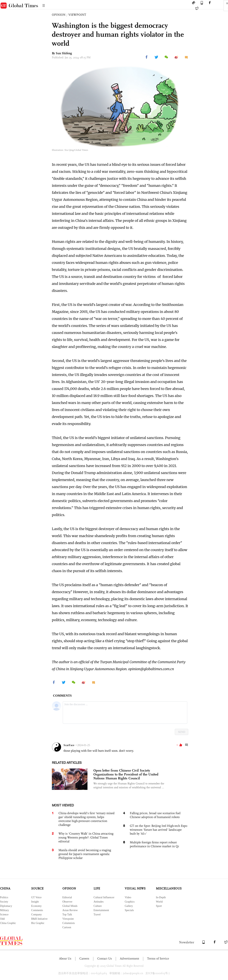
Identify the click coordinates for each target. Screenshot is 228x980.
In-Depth (161, 897)
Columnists (69, 923)
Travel (97, 915)
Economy (36, 906)
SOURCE (37, 888)
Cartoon (67, 927)
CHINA (5, 888)
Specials (129, 910)
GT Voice (36, 897)
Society (4, 902)
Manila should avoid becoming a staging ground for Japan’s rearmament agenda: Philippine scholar (85, 854)
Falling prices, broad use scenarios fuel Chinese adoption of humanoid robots (155, 815)
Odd (2, 919)
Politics (4, 897)
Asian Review (70, 910)
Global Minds (70, 906)
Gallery (129, 906)
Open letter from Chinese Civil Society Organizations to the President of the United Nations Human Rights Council (126, 774)
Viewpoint (68, 919)
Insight (35, 902)
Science (4, 915)
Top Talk (67, 915)
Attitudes (99, 902)
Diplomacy (6, 906)
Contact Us (105, 958)
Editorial (67, 897)
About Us (65, 958)
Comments (37, 910)
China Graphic (8, 923)
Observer (67, 902)
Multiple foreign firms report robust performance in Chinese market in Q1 (154, 844)
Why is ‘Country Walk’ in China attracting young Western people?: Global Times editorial (86, 837)
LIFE (97, 888)
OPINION (59, 15)
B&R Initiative (39, 919)
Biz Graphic (38, 923)
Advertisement (129, 958)
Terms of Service (158, 958)
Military (4, 910)
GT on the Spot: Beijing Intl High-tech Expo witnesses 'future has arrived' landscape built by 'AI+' (159, 830)
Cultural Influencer (104, 897)
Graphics (130, 902)
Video (128, 897)
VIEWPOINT (77, 15)
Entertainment (101, 910)
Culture (98, 906)
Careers (84, 958)
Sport (159, 906)
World (159, 902)
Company (36, 915)
